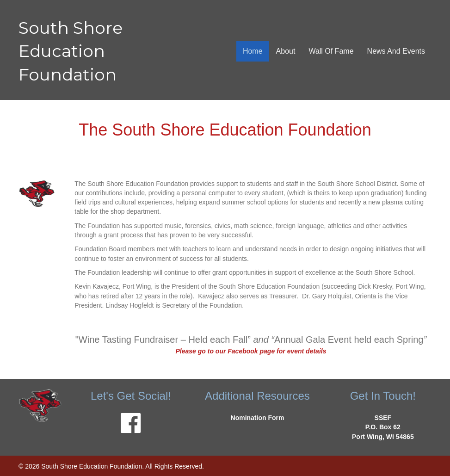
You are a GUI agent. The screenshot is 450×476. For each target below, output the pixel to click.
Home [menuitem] (253, 51)
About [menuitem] (286, 51)
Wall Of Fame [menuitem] (331, 51)
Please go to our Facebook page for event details (251, 351)
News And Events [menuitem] (396, 51)
